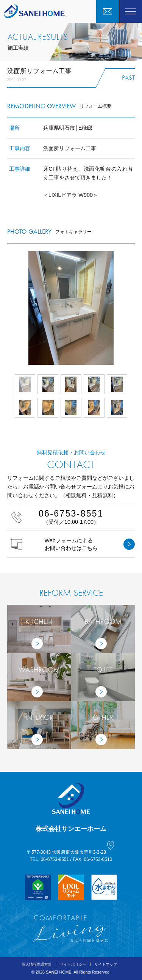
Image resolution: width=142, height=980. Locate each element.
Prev (7, 308)
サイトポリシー (73, 964)
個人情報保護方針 (37, 964)
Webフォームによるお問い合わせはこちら (73, 544)
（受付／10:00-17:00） (71, 517)
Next (135, 308)
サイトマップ (106, 964)
